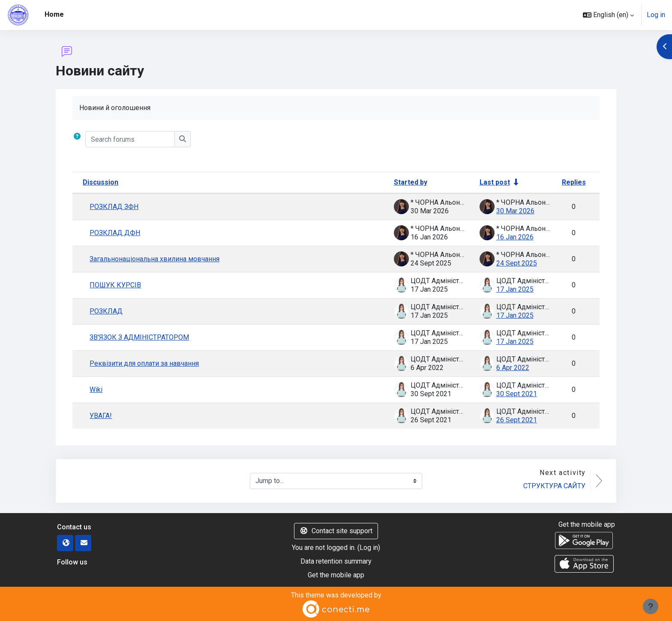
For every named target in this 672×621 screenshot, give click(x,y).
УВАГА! (101, 416)
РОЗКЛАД (106, 311)
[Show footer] (651, 606)
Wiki (96, 390)
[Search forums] (130, 139)
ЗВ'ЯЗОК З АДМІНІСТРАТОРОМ (139, 337)
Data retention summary (336, 561)
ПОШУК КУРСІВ (115, 285)
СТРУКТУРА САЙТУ (554, 486)
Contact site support (336, 531)
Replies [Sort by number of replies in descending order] (574, 182)
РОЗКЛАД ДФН (115, 233)
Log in (656, 15)
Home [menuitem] (54, 14)
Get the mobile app (336, 575)
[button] (608, 15)
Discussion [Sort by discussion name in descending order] (100, 182)
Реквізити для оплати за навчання (144, 363)
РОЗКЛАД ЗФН (114, 207)
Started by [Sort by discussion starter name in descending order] (411, 182)
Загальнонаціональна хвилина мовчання (154, 259)
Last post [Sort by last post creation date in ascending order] (495, 182)
